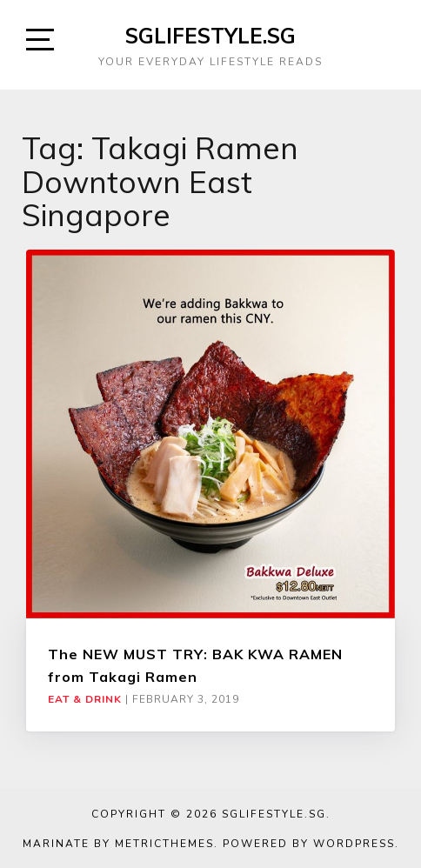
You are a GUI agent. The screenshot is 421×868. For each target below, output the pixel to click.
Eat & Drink (85, 699)
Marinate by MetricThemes (118, 844)
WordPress (354, 844)
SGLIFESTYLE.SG (210, 36)
